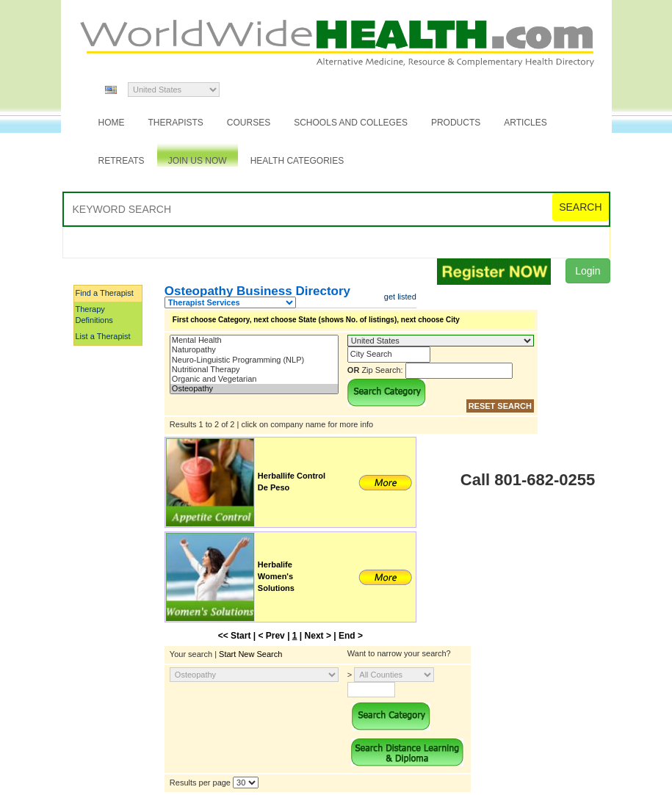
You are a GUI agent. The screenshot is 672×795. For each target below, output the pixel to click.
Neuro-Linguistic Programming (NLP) (254, 360)
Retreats (122, 161)
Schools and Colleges (351, 123)
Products (456, 123)
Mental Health (254, 340)
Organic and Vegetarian (254, 379)
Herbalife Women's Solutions (276, 576)
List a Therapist (103, 336)
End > (351, 636)
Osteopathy (254, 389)
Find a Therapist (105, 293)
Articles (525, 123)
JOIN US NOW (198, 161)
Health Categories (297, 161)
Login (588, 271)
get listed (400, 297)
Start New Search (250, 654)
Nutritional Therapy (254, 370)
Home (112, 123)
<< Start (235, 636)
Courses (249, 123)
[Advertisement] (147, 567)
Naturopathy (254, 350)
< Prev (271, 636)
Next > (318, 636)
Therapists (176, 123)
